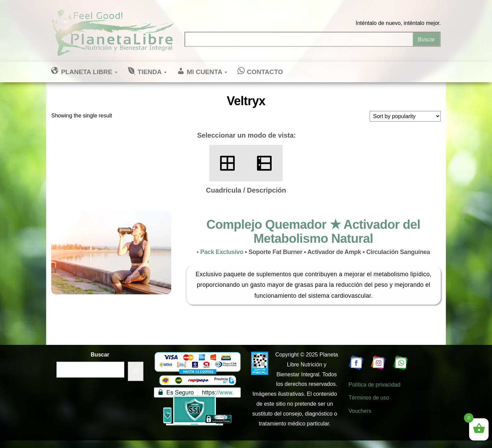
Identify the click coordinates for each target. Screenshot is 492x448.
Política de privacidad (374, 385)
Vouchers (360, 411)
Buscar (100, 355)
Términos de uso (369, 398)
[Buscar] (136, 371)
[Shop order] (405, 116)
